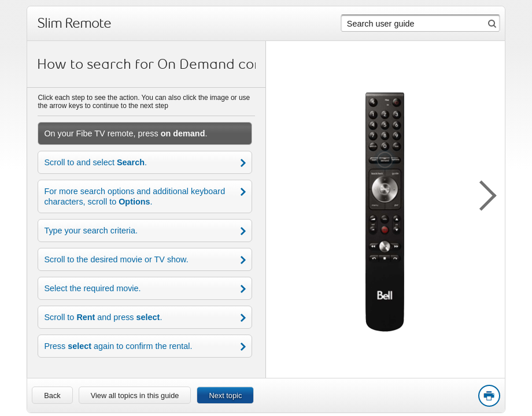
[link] (52, 395)
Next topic (225, 395)
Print (489, 396)
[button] (482, 194)
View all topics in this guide (135, 395)
